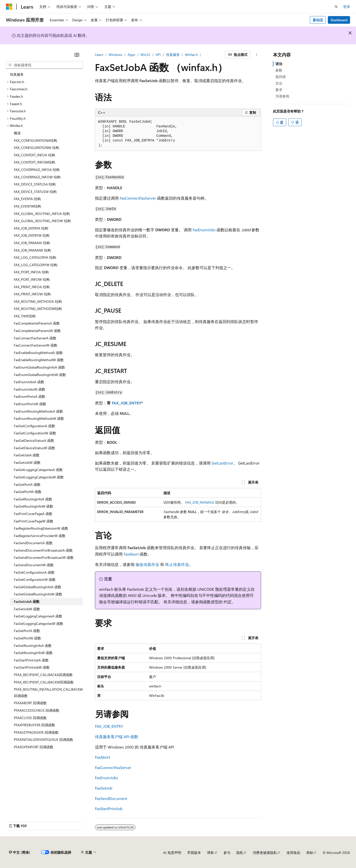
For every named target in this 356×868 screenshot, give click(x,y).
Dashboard (339, 20)
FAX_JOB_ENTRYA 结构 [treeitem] (31, 228)
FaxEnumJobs (204, 230)
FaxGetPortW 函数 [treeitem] (28, 492)
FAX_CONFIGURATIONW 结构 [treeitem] (36, 148)
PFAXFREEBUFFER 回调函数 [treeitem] (34, 725)
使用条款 (293, 853)
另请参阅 (282, 96)
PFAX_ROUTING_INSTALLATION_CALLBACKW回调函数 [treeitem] (48, 692)
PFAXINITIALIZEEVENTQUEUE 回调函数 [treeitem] (44, 739)
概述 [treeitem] (17, 133)
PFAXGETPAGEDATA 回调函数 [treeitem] (36, 732)
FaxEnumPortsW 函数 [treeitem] (30, 404)
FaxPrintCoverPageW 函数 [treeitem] (34, 521)
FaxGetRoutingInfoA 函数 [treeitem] (33, 499)
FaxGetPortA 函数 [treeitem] (27, 484)
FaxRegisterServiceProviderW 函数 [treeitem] (40, 536)
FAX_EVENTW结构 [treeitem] (27, 206)
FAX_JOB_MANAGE (200, 502)
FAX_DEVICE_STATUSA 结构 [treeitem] (35, 184)
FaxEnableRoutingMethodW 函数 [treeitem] (39, 360)
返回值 (281, 77)
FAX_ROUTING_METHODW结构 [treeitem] (38, 309)
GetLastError (222, 463)
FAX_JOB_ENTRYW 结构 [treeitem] (32, 235)
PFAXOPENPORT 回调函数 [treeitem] (34, 747)
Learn (99, 55)
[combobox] (44, 65)
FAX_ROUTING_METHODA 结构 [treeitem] (38, 301)
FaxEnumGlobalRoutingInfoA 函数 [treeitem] (39, 367)
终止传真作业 (177, 564)
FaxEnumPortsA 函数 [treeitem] (30, 396)
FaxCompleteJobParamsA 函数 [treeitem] (37, 323)
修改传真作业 (147, 564)
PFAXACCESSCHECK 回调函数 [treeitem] (37, 710)
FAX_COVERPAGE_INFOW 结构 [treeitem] (37, 177)
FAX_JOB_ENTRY (126, 403)
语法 (279, 64)
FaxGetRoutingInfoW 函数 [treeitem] (33, 506)
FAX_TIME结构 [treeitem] (25, 316)
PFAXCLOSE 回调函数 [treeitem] (30, 718)
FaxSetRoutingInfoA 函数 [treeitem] (33, 645)
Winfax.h (191, 55)
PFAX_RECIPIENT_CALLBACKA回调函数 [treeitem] (43, 675)
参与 (227, 853)
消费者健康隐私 (265, 853)
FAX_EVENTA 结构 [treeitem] (27, 199)
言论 (279, 83)
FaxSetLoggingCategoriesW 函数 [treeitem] (39, 623)
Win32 (145, 55)
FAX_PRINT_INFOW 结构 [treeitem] (32, 294)
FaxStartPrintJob (109, 809)
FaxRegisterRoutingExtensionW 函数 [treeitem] (41, 528)
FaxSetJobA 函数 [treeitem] (27, 601)
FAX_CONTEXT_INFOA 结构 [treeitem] (34, 155)
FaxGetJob (104, 788)
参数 (279, 70)
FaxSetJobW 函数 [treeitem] (27, 609)
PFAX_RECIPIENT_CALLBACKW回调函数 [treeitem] (44, 682)
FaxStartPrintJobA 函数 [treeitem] (31, 660)
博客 (210, 853)
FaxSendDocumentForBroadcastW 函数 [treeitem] (44, 557)
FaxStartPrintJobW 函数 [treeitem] (32, 667)
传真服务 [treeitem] (17, 74)
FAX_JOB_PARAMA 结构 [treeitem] (32, 243)
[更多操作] (257, 55)
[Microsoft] (9, 7)
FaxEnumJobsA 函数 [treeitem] (29, 382)
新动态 (318, 20)
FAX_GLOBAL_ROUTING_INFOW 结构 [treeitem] (42, 221)
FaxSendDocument (111, 798)
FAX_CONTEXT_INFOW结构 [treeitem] (34, 162)
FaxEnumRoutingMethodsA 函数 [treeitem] (38, 411)
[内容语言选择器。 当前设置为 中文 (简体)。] (20, 852)
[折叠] (77, 55)
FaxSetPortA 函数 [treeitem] (27, 631)
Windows (115, 55)
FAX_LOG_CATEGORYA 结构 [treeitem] (35, 257)
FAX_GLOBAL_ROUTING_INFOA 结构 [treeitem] (42, 214)
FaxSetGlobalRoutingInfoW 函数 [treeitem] (38, 594)
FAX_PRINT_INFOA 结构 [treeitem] (32, 287)
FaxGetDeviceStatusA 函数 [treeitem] (34, 440)
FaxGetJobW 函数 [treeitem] (27, 462)
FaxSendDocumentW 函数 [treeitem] (34, 565)
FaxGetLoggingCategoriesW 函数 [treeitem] (39, 477)
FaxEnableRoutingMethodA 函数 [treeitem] (38, 353)
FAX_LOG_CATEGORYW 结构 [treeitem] (36, 265)
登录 (347, 7)
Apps (131, 55)
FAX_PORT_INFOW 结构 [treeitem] (32, 279)
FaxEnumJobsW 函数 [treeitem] (30, 389)
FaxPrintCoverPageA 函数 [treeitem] (33, 514)
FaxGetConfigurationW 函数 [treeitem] (35, 433)
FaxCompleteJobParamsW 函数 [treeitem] (37, 331)
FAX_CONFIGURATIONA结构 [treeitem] (35, 140)
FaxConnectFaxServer (138, 198)
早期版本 (194, 853)
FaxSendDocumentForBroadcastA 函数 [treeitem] (43, 550)
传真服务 (173, 55)
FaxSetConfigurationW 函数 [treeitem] (35, 579)
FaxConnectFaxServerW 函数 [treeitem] (36, 345)
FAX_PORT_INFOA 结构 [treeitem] (31, 272)
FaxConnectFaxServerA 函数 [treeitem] (35, 338)
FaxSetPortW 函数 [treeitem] (27, 638)
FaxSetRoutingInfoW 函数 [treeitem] (33, 653)
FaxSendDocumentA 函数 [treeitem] (33, 543)
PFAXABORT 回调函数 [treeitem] (30, 703)
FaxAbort (131, 554)
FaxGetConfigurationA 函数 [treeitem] (34, 426)
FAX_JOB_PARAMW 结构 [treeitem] (32, 250)
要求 (279, 90)
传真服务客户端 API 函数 (117, 737)
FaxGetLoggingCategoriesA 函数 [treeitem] (38, 470)
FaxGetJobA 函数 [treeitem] (27, 455)
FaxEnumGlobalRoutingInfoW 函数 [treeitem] (40, 375)
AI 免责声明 (172, 853)
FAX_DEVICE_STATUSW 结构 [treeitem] (35, 192)
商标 (310, 853)
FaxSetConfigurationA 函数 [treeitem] (34, 572)
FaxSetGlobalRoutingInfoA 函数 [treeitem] (38, 587)
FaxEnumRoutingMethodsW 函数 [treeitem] (39, 418)
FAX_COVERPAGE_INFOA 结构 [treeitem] (37, 170)
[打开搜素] (336, 7)
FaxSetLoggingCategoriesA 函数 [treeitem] (38, 616)
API (158, 55)
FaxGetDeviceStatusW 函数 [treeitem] (34, 448)
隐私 (240, 853)
